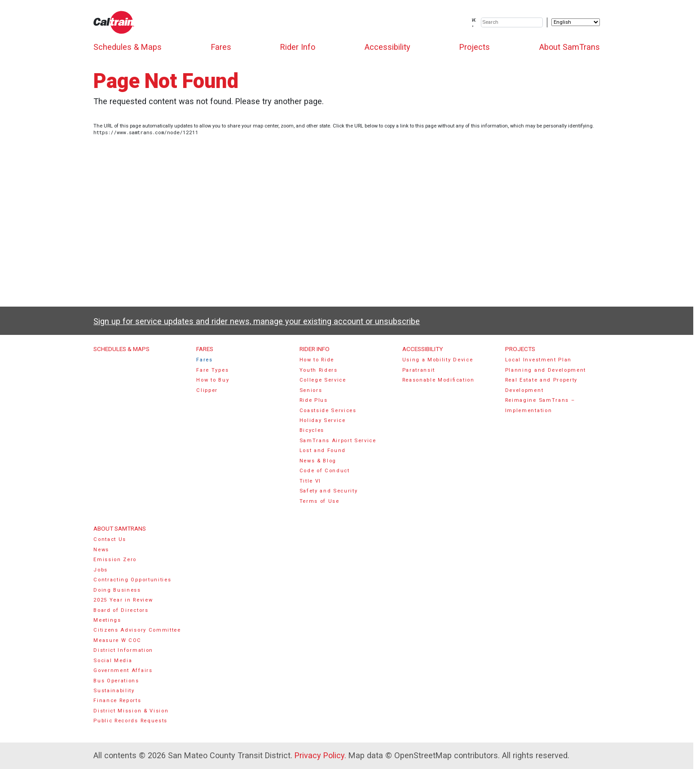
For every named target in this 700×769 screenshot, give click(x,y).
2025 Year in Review (123, 600)
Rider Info (298, 47)
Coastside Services (328, 411)
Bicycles (312, 430)
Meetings (107, 620)
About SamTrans (570, 47)
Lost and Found (323, 450)
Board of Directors (121, 610)
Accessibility (387, 47)
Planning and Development (546, 370)
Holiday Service (323, 420)
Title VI (310, 481)
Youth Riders (319, 370)
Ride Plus (314, 400)
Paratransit (419, 370)
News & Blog (318, 461)
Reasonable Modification (438, 380)
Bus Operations (116, 681)
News (101, 550)
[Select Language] (576, 22)
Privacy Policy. (320, 755)
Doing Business (117, 590)
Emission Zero (115, 560)
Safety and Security (329, 491)
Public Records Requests (130, 721)
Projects (475, 47)
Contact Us (110, 539)
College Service (323, 380)
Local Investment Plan (538, 360)
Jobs (101, 570)
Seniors (311, 390)
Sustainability (114, 691)
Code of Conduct (325, 471)
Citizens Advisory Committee (137, 630)
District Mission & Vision (131, 711)
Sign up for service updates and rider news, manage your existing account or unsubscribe (257, 321)
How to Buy (213, 380)
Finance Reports (117, 701)
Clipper (207, 390)
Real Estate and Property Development (541, 385)
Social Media (113, 661)
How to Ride (317, 360)
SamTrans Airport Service (338, 441)
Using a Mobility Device (438, 360)
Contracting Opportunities (132, 580)
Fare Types (212, 370)
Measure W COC (117, 640)
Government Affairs (123, 670)
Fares (221, 47)
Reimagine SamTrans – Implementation (540, 405)
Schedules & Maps (128, 47)
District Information (123, 650)
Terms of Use (319, 501)
